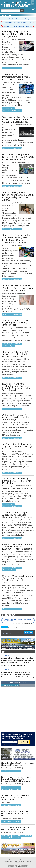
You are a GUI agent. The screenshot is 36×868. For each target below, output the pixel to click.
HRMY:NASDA (6, 632)
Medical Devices (6, 836)
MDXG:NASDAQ (7, 634)
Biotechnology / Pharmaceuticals (12, 68)
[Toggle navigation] (33, 10)
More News (29, 633)
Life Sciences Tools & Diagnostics (12, 344)
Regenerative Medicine (9, 570)
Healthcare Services (8, 108)
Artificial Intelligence (9, 346)
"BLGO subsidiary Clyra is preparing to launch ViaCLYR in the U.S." (17, 620)
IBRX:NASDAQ (15, 632)
